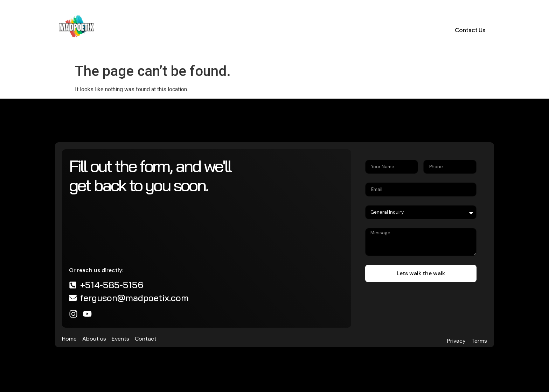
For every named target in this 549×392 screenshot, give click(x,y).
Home (117, 30)
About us (151, 30)
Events (187, 30)
